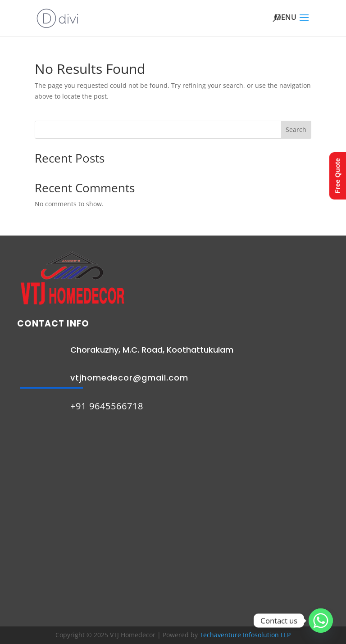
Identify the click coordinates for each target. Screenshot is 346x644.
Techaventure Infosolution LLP (245, 635)
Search (296, 129)
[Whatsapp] (321, 621)
